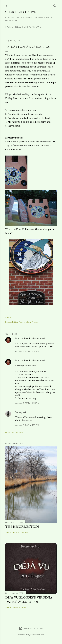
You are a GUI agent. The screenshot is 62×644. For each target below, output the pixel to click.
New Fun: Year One (28, 27)
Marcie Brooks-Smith (27, 339)
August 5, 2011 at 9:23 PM (27, 403)
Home (9, 27)
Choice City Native (21, 12)
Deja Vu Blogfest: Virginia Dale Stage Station (29, 599)
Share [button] (8, 317)
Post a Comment (15, 432)
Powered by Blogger (31, 628)
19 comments (20, 607)
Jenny (19, 412)
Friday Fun (17, 322)
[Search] (55, 5)
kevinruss (40, 634)
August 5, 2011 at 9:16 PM (27, 351)
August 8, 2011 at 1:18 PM (27, 425)
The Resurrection (22, 527)
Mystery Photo (31, 322)
